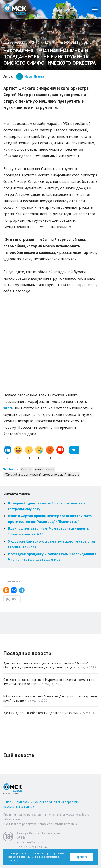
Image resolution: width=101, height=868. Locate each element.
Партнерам (22, 802)
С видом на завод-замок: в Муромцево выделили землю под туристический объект (49, 682)
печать (86, 43)
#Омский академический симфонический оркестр (42, 474)
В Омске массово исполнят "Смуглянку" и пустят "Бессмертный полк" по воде (50, 698)
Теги (12, 469)
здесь (8, 408)
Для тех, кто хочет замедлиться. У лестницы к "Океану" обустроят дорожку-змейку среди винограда (46, 665)
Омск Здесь (15, 9)
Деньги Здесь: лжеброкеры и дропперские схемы (41, 713)
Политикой (14, 861)
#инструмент (45, 469)
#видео (27, 469)
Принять (82, 857)
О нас (7, 802)
